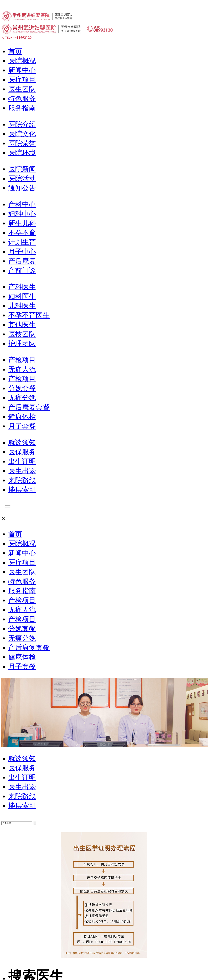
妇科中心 (22, 214)
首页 (15, 51)
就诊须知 (22, 442)
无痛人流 (22, 369)
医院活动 (22, 179)
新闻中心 (22, 70)
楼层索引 (22, 490)
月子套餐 (22, 426)
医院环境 (22, 153)
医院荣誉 (22, 143)
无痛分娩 (22, 398)
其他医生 (22, 325)
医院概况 (22, 61)
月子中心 (22, 252)
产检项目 (22, 360)
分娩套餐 (22, 388)
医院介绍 (22, 124)
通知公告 (22, 188)
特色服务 (22, 99)
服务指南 (22, 108)
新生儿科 (22, 223)
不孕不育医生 (29, 315)
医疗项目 (22, 80)
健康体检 (22, 417)
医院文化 (22, 134)
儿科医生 (22, 306)
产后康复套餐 (29, 407)
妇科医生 (22, 296)
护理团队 (22, 344)
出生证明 (22, 461)
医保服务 (22, 452)
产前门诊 (22, 271)
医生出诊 (22, 471)
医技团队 (22, 334)
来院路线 (22, 480)
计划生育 (22, 242)
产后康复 (22, 261)
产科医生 (22, 287)
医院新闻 (22, 169)
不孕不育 (22, 233)
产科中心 (22, 204)
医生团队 (22, 89)
